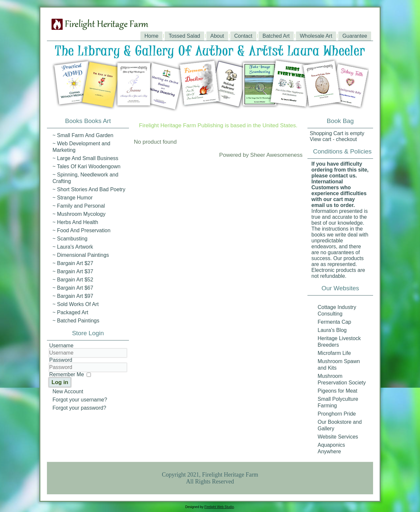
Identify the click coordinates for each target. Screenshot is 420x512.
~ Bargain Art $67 (73, 288)
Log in (60, 382)
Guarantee (355, 36)
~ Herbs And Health (75, 222)
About (217, 36)
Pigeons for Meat (337, 391)
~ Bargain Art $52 (73, 280)
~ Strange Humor (73, 198)
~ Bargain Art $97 (73, 296)
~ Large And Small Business (85, 158)
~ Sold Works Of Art (76, 304)
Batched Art (276, 36)
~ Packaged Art (70, 312)
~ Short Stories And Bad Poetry (89, 189)
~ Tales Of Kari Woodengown (86, 166)
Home (151, 36)
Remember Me (67, 374)
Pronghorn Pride (337, 414)
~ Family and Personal (79, 206)
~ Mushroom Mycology (79, 214)
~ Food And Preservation (82, 230)
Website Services (338, 437)
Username (61, 346)
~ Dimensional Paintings (81, 255)
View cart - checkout (333, 139)
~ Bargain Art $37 (73, 271)
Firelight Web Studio (219, 507)
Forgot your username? (80, 400)
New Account (68, 391)
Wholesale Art (316, 36)
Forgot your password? (79, 408)
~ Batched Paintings (76, 321)
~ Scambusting (70, 239)
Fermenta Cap (334, 322)
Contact (243, 36)
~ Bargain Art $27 (73, 263)
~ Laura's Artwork (73, 247)
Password (61, 360)
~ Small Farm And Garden (83, 135)
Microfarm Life (334, 353)
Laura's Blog (332, 330)
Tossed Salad (184, 36)
